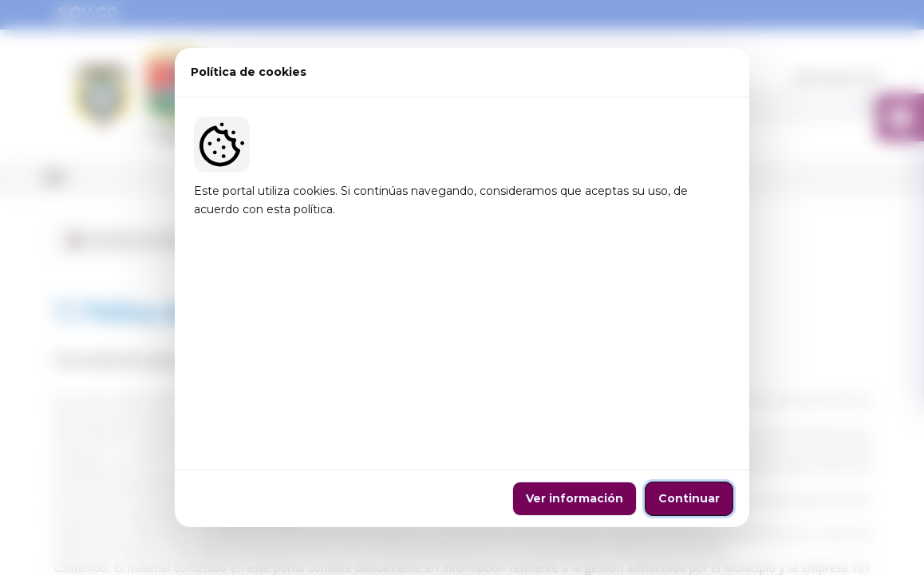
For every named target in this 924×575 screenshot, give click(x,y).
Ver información (575, 391)
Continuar (689, 391)
